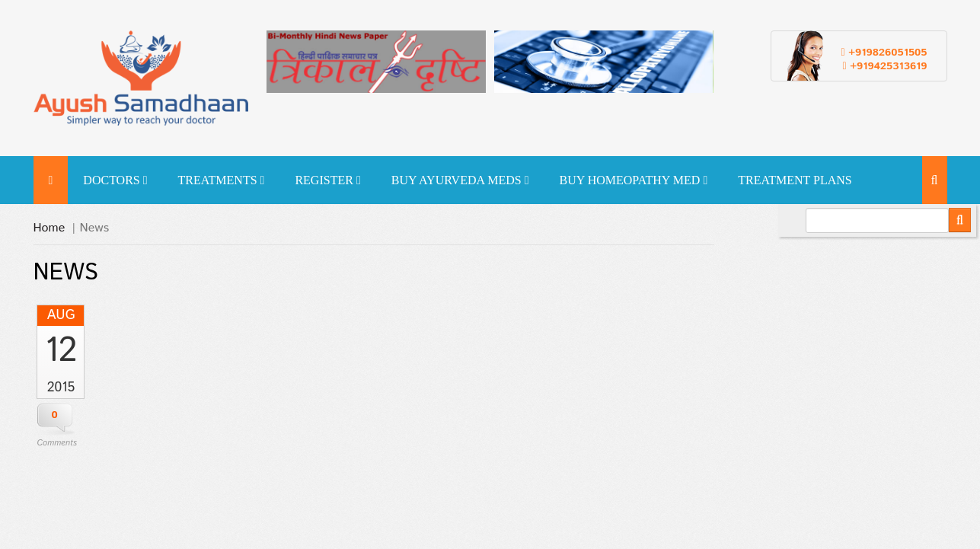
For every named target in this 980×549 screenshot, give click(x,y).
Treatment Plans (795, 180)
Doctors (115, 180)
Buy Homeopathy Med (633, 180)
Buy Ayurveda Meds (460, 180)
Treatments (222, 180)
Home (49, 228)
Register (327, 180)
